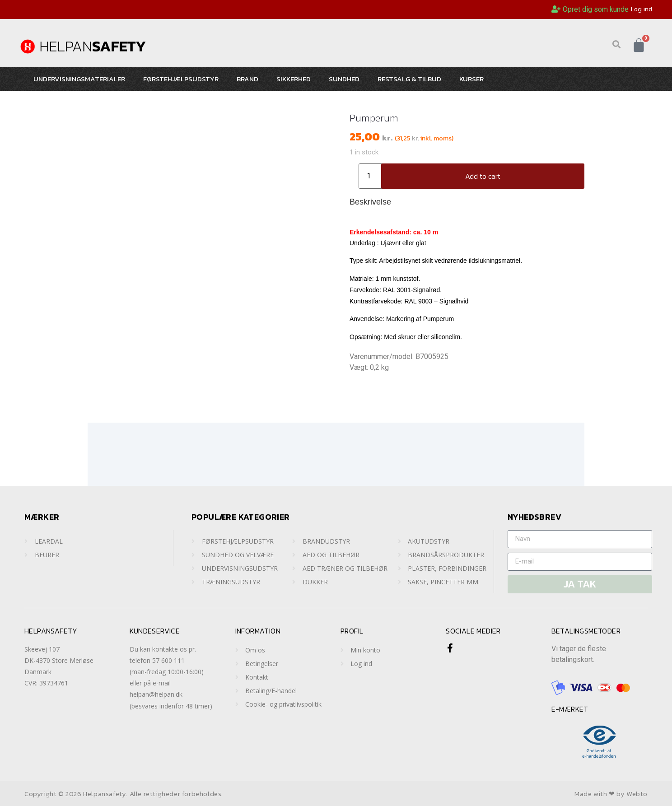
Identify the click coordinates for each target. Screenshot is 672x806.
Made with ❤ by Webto (611, 794)
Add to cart (483, 176)
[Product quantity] (372, 176)
